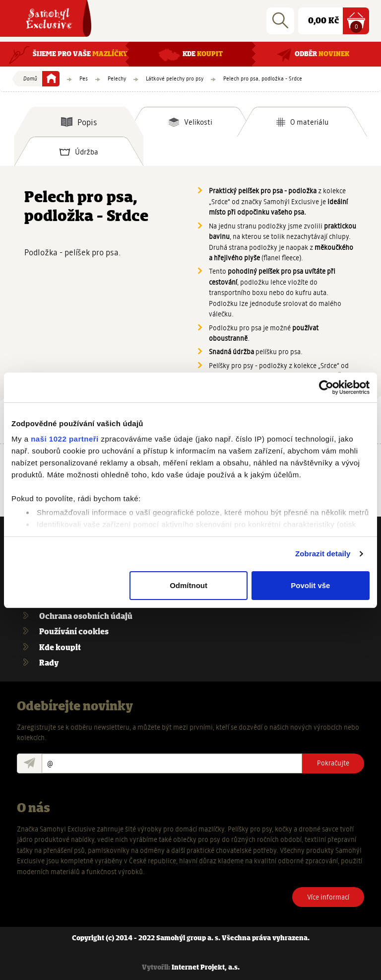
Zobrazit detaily (323, 554)
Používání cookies (74, 632)
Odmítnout (189, 585)
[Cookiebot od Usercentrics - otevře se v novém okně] (326, 387)
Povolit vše (310, 585)
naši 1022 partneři (65, 439)
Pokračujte (333, 763)
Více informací (328, 897)
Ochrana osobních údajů (86, 617)
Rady (49, 663)
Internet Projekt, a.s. (206, 968)
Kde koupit (60, 648)
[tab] (79, 122)
